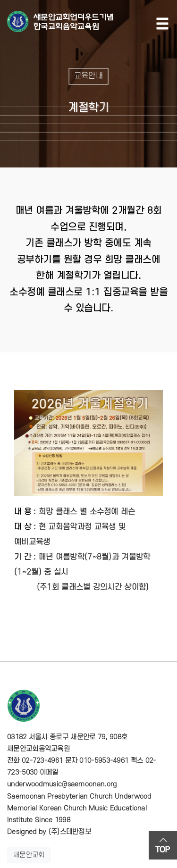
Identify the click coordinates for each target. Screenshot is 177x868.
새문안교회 (29, 855)
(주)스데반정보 (70, 832)
